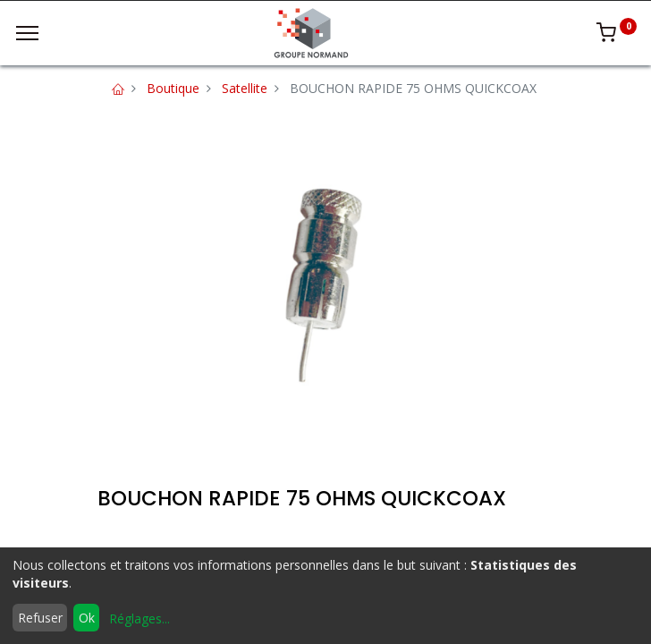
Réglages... (139, 619)
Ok (87, 618)
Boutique (173, 88)
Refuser (40, 618)
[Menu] (27, 33)
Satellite (245, 88)
